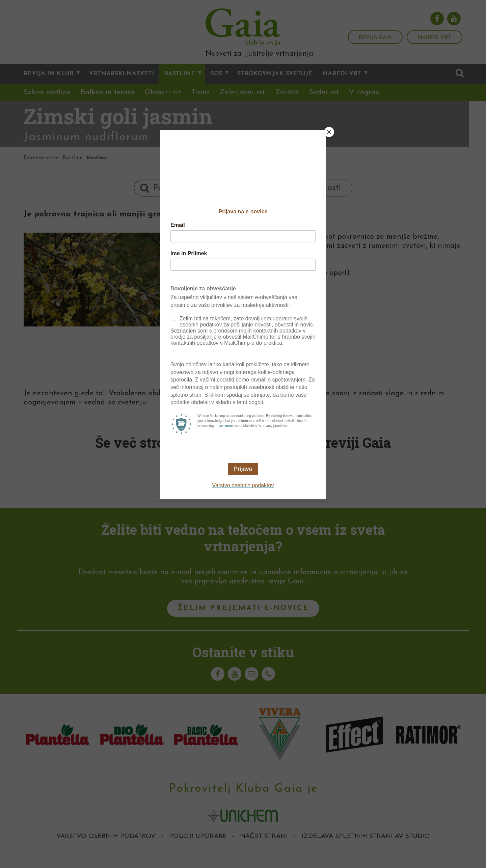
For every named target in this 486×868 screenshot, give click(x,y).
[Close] (329, 132)
